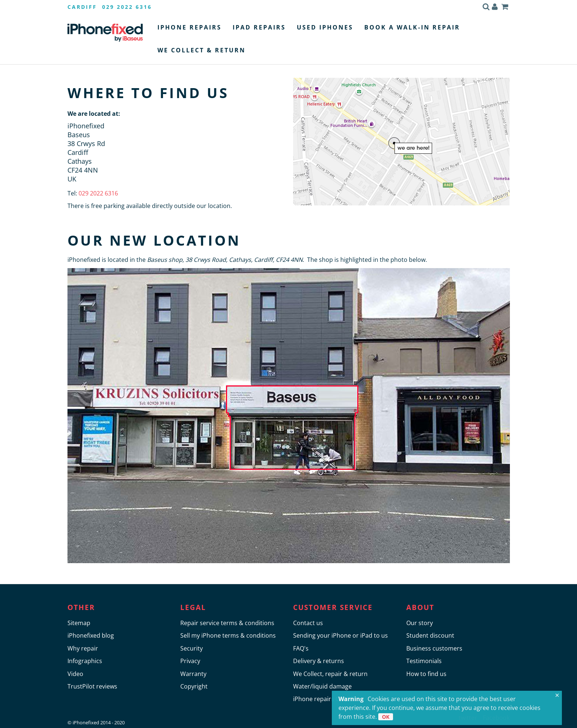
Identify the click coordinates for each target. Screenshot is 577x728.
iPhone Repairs (190, 27)
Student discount (430, 635)
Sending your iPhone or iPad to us (340, 635)
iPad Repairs (259, 27)
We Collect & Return (201, 50)
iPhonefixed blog (91, 635)
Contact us (308, 623)
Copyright (194, 686)
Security (192, 648)
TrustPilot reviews (92, 686)
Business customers (434, 648)
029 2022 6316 (98, 193)
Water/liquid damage (322, 686)
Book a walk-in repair (412, 27)
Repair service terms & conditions (227, 623)
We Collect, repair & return (330, 674)
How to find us (426, 674)
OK (386, 717)
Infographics (85, 661)
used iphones (325, 27)
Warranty (193, 674)
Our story (420, 623)
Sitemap (79, 623)
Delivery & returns (319, 661)
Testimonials (424, 661)
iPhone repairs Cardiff (324, 699)
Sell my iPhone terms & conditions (228, 635)
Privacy (190, 661)
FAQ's (301, 648)
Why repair (83, 648)
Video (75, 674)
